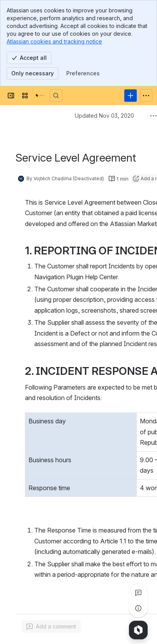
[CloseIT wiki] (41, 96)
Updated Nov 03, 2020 (104, 116)
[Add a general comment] (51, 627)
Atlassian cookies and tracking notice (54, 41)
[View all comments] (138, 593)
